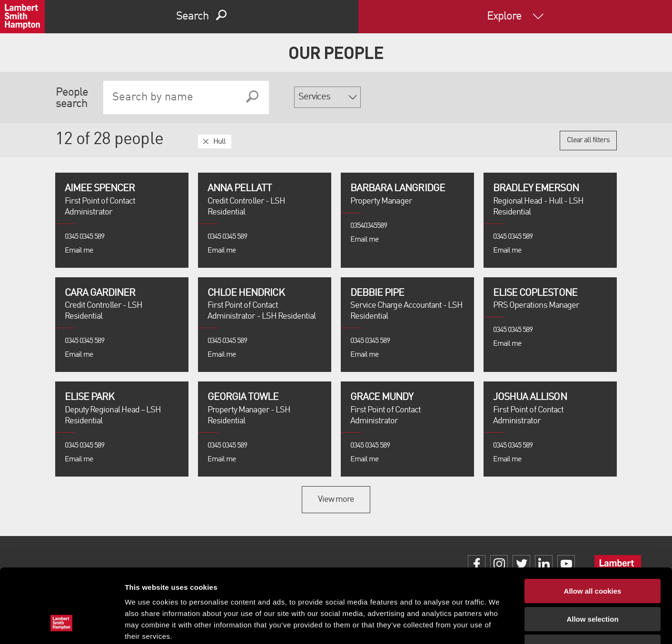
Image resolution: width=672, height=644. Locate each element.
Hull (219, 142)
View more (336, 499)
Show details (499, 625)
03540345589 (369, 226)
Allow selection (592, 556)
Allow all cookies (593, 528)
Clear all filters (588, 140)
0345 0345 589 (85, 237)
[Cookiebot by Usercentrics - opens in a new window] (62, 625)
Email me (79, 251)
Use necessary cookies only (593, 583)
